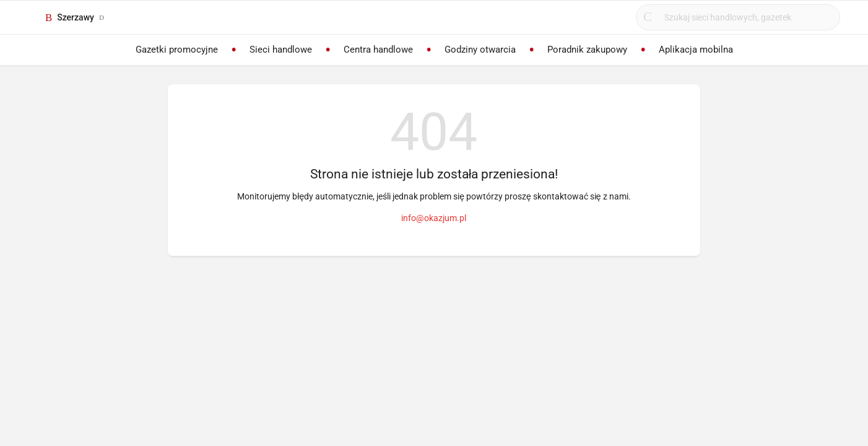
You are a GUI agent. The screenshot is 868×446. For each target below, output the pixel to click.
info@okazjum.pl (434, 218)
